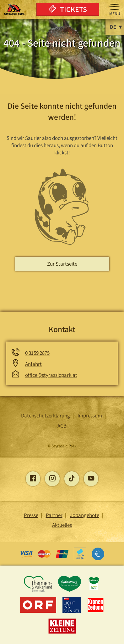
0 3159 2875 (37, 353)
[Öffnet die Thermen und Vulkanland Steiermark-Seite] (38, 590)
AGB (62, 426)
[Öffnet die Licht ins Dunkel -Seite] (72, 612)
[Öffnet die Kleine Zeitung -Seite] (62, 633)
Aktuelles (62, 525)
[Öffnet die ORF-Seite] (39, 612)
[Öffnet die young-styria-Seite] (94, 590)
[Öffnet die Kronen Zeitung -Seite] (96, 612)
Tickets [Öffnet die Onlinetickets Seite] (68, 9)
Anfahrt (33, 364)
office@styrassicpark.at (51, 375)
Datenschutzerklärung (46, 416)
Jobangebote (85, 515)
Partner (54, 515)
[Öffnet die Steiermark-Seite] (70, 590)
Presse (31, 515)
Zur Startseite (62, 264)
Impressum (90, 416)
